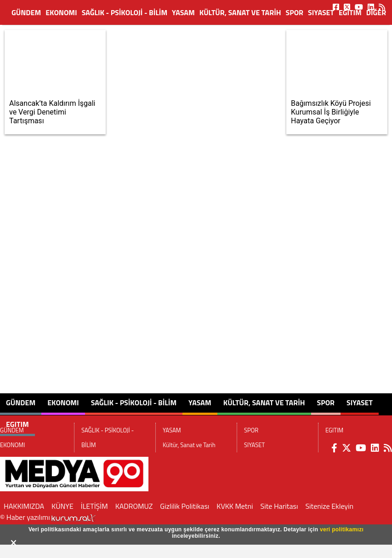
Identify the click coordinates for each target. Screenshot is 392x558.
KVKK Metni (235, 506)
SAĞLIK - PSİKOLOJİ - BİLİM (125, 12)
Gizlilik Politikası (185, 506)
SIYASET (321, 12)
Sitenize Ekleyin (329, 506)
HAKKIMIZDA (24, 506)
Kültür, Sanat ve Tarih (240, 12)
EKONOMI (61, 12)
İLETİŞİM (94, 506)
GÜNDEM (26, 12)
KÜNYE (62, 506)
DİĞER (376, 12)
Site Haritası (279, 506)
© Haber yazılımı (48, 517)
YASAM (183, 12)
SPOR (295, 12)
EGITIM (350, 12)
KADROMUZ (134, 506)
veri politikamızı (342, 529)
